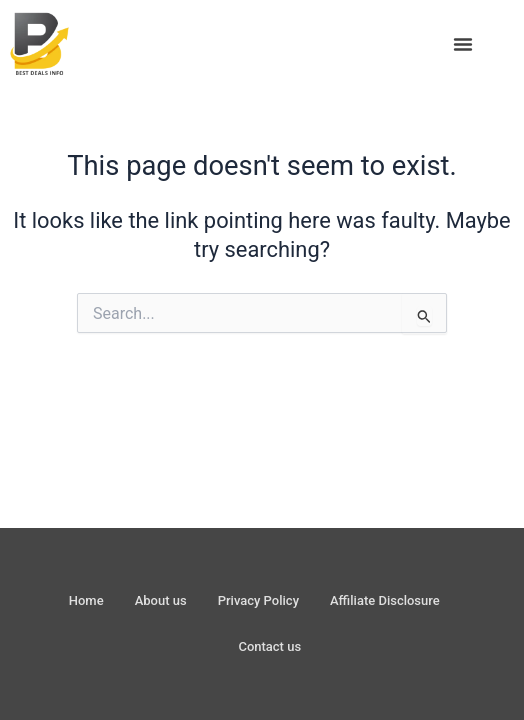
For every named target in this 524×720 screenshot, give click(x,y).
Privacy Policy (258, 600)
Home (86, 600)
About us (161, 600)
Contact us (269, 646)
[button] (463, 44)
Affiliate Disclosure (385, 600)
